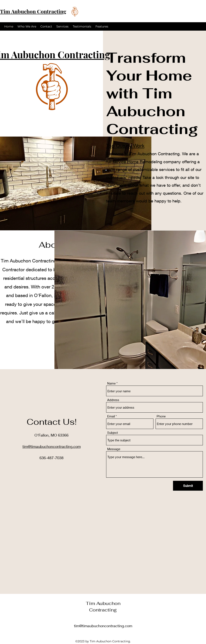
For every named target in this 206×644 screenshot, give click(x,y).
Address (113, 400)
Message (114, 449)
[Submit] (188, 486)
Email (111, 416)
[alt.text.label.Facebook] (192, 26)
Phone (161, 416)
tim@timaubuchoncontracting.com (103, 626)
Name (111, 383)
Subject (113, 433)
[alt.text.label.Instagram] (198, 26)
